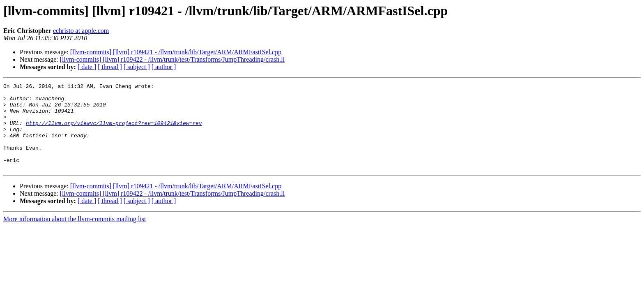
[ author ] (164, 67)
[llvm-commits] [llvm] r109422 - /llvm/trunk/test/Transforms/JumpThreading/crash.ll (172, 59)
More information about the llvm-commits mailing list (75, 236)
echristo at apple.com (81, 31)
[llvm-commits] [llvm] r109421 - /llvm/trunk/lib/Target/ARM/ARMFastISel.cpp (176, 52)
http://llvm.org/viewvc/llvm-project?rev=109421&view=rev (114, 132)
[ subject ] (137, 67)
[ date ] (87, 67)
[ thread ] (110, 67)
